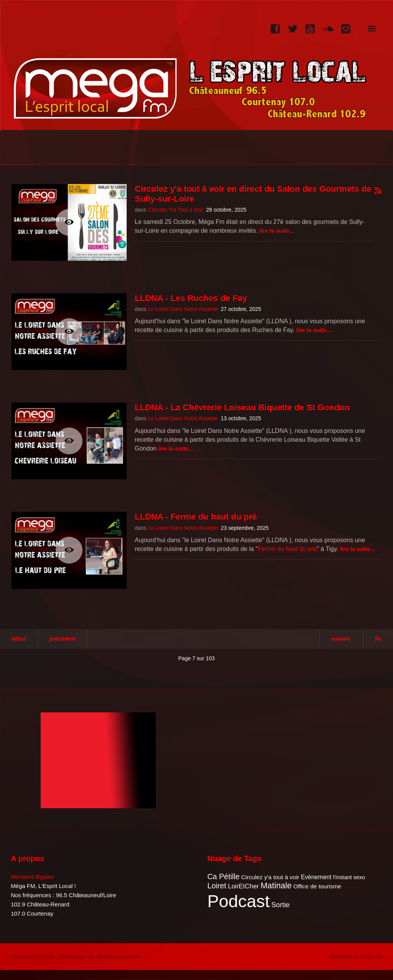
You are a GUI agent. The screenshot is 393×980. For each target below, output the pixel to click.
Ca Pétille (223, 876)
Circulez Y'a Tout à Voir (175, 210)
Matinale (276, 886)
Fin (378, 639)
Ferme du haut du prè (287, 549)
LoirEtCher (244, 886)
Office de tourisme (317, 886)
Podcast (239, 901)
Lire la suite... (277, 231)
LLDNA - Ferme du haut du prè (196, 517)
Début (19, 639)
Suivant (341, 639)
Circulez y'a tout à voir (270, 877)
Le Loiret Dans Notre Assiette (183, 309)
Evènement (316, 877)
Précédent (62, 639)
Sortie (281, 905)
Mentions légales (32, 877)
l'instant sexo (349, 877)
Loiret (217, 886)
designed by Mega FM (356, 957)
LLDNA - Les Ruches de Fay (191, 298)
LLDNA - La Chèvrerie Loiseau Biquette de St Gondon (242, 407)
